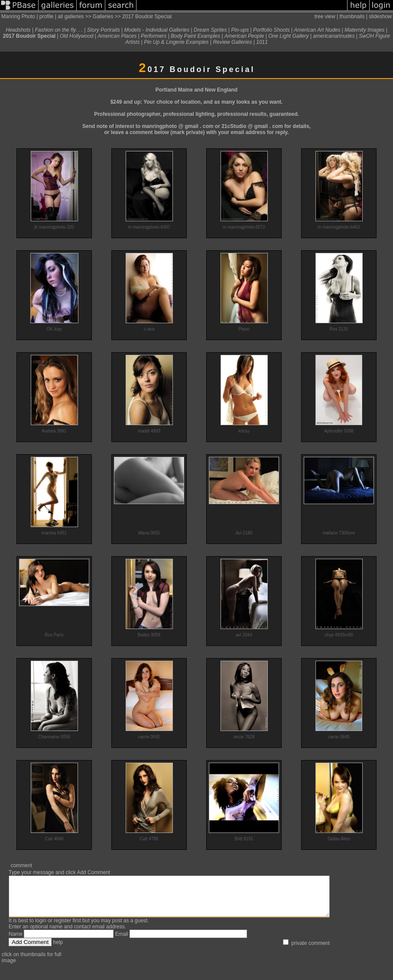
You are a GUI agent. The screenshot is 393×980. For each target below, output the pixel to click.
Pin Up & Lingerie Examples (176, 42)
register (62, 928)
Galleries (103, 16)
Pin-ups (240, 30)
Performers (154, 36)
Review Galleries (232, 42)
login (41, 928)
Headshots (18, 30)
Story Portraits (104, 30)
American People (244, 36)
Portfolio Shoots (271, 30)
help (58, 950)
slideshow (380, 16)
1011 (262, 42)
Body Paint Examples (195, 36)
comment (21, 865)
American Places (117, 36)
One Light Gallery (288, 36)
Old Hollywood (76, 36)
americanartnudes (334, 36)
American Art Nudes (317, 30)
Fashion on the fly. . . (59, 30)
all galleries (71, 16)
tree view (325, 16)
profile (47, 16)
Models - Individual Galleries (157, 30)
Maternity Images (364, 30)
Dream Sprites (210, 30)
